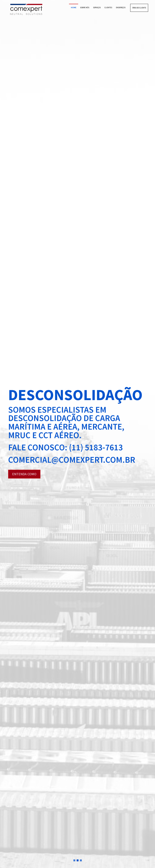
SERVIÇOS (97, 8)
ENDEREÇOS (121, 8)
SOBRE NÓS (85, 8)
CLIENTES (108, 8)
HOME (74, 8)
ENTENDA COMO (24, 474)
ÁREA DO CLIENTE (139, 8)
